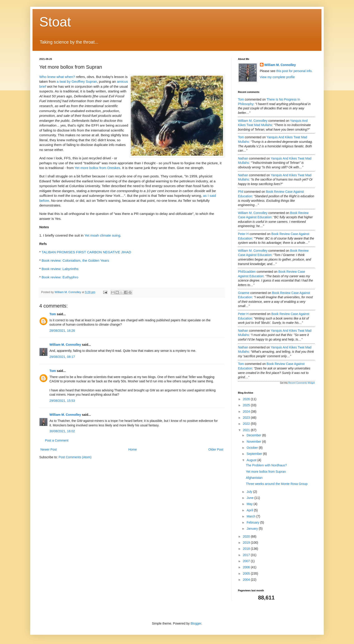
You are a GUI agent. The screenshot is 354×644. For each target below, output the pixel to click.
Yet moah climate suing (102, 235)
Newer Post (49, 449)
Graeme (244, 293)
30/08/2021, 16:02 (62, 431)
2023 (247, 418)
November (254, 442)
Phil (241, 192)
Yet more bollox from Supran (266, 472)
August (252, 460)
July (250, 492)
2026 (247, 399)
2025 (247, 405)
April (250, 510)
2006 (247, 567)
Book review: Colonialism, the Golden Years (75, 260)
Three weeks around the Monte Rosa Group (277, 484)
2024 (247, 411)
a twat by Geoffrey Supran (77, 81)
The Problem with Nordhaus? (266, 465)
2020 (247, 536)
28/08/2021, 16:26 (62, 331)
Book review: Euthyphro (60, 277)
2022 (247, 424)
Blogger (196, 623)
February (253, 522)
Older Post (216, 449)
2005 (247, 573)
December (254, 435)
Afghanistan (254, 478)
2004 (247, 580)
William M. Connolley (65, 345)
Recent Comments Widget (302, 383)
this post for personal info (294, 71)
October (253, 448)
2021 (247, 430)
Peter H (243, 234)
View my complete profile (277, 77)
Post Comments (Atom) (75, 457)
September (255, 454)
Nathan (243, 158)
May (250, 504)
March (251, 516)
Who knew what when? (57, 77)
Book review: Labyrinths (60, 269)
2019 (247, 543)
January (253, 529)
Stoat (55, 22)
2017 (247, 555)
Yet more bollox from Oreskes (97, 168)
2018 (247, 549)
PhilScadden (247, 272)
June (250, 498)
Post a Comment (57, 440)
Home (132, 449)
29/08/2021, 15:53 (62, 401)
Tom (53, 314)
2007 (247, 561)
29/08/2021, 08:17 (62, 357)
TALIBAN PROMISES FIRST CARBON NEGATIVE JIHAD (86, 252)
